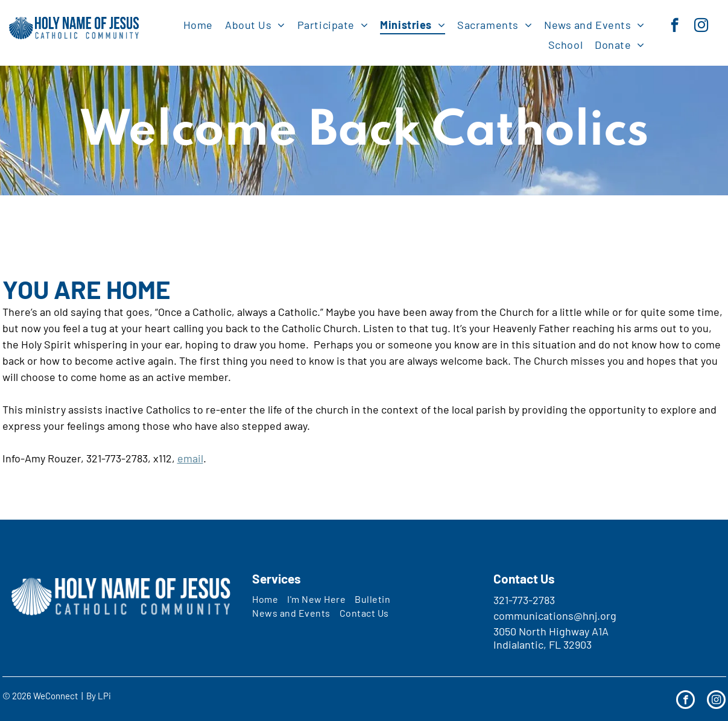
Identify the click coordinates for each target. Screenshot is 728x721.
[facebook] (675, 27)
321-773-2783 (524, 600)
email (190, 458)
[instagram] (701, 27)
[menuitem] (198, 24)
